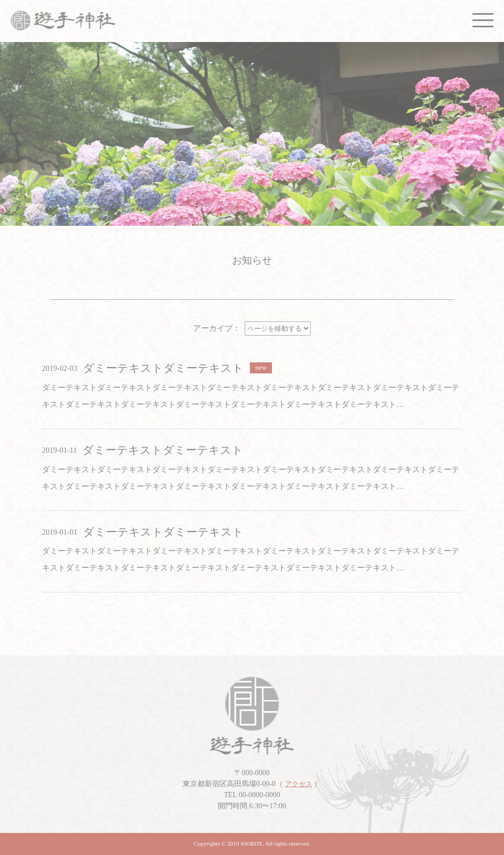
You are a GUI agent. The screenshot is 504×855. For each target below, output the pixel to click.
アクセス (299, 784)
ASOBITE (251, 844)
